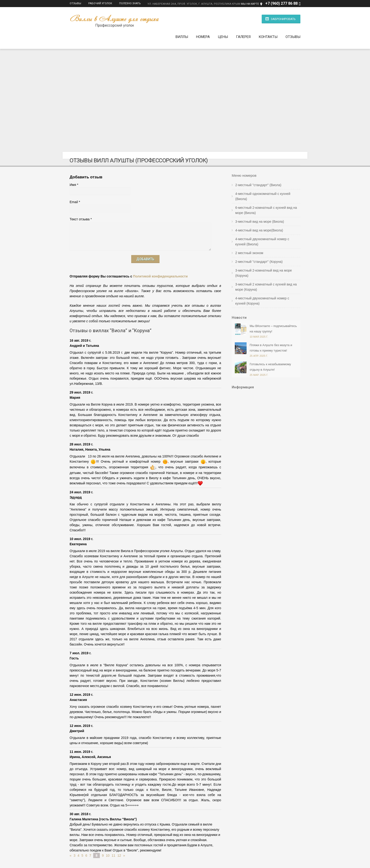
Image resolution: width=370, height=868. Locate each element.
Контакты (268, 35)
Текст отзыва (80, 218)
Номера (203, 35)
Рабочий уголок (100, 3)
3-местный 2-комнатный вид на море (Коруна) (264, 272)
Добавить (145, 258)
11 (114, 854)
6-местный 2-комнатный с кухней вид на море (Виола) (266, 209)
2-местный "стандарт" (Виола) (258, 184)
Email (74, 201)
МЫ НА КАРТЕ (250, 4)
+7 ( (269, 3)
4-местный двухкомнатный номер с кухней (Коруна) (262, 299)
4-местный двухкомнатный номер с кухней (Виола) (262, 240)
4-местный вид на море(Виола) (259, 229)
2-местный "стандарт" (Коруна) (259, 260)
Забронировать (283, 19)
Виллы (182, 35)
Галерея (243, 35)
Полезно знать (130, 3)
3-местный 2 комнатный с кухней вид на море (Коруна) (266, 285)
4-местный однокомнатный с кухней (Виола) (263, 195)
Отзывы (75, 3)
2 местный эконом (249, 252)
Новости (239, 316)
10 (108, 854)
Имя (73, 183)
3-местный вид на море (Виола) (260, 220)
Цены (223, 35)
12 (119, 854)
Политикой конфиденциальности (160, 275)
